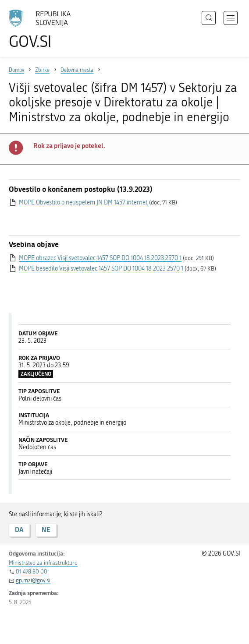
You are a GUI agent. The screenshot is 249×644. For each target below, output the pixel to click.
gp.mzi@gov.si (33, 580)
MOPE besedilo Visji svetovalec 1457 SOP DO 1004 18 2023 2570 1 (101, 269)
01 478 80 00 (32, 572)
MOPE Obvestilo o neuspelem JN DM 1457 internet (83, 202)
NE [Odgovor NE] (46, 530)
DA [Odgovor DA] (19, 530)
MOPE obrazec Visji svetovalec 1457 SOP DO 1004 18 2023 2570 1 (100, 258)
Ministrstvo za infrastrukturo (43, 563)
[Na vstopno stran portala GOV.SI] (44, 30)
